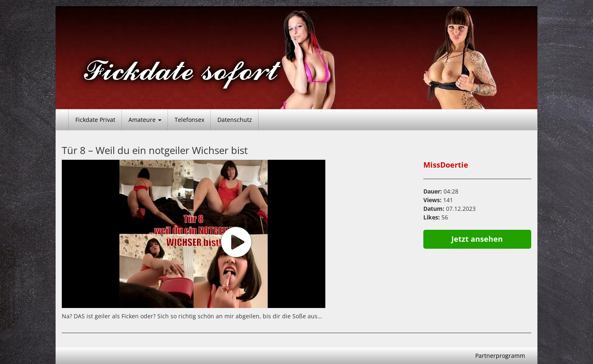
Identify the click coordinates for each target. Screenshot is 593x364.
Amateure (145, 120)
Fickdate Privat (95, 120)
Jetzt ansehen (477, 239)
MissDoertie (446, 165)
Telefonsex (189, 120)
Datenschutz (235, 120)
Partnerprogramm (500, 356)
